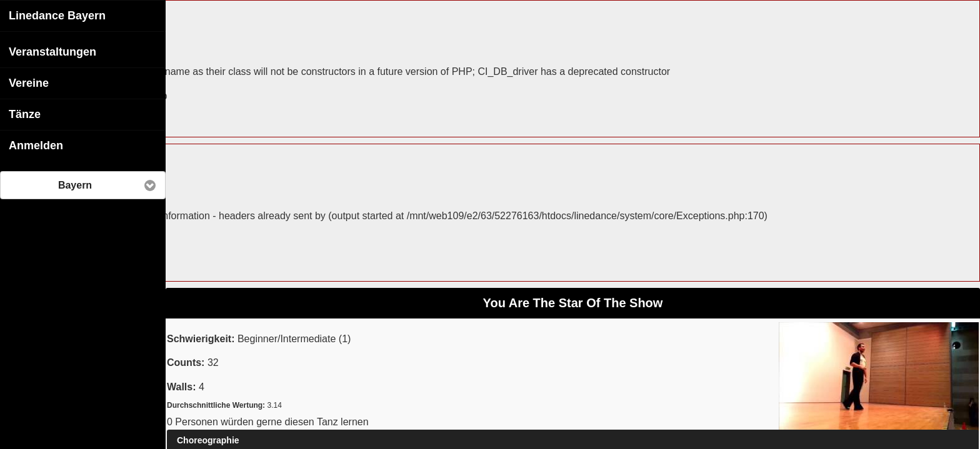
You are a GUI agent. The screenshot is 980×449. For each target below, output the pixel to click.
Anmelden (36, 145)
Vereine (29, 82)
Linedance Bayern (57, 15)
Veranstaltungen (52, 51)
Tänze (25, 114)
